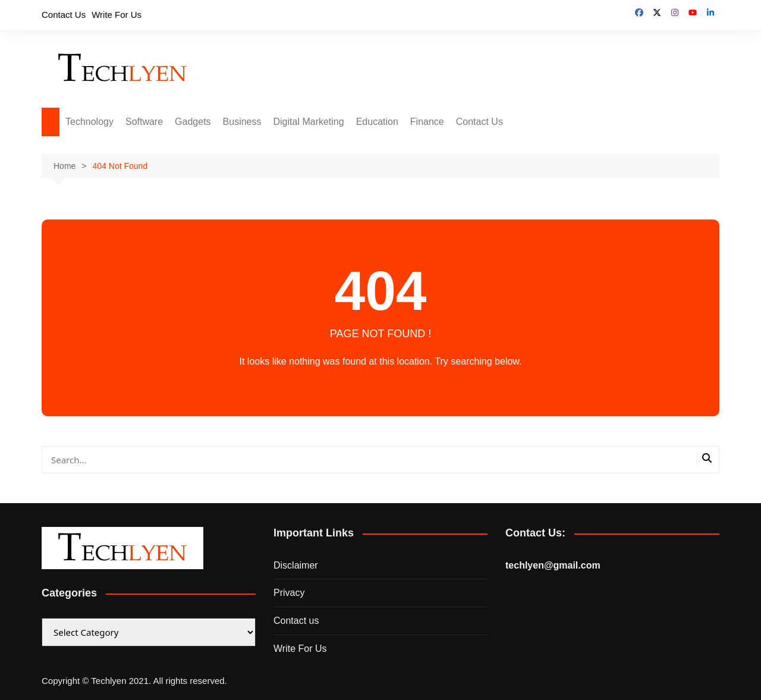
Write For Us (117, 15)
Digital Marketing (309, 122)
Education (377, 122)
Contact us (296, 621)
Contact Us (64, 15)
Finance (427, 122)
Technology (89, 122)
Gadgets (193, 122)
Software (144, 122)
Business (242, 122)
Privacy (289, 593)
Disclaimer (296, 565)
